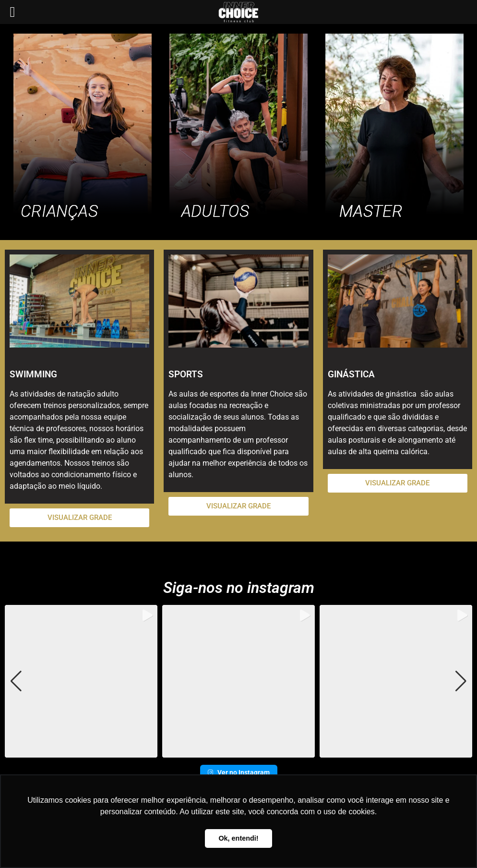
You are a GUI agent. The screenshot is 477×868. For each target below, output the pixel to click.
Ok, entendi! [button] (238, 838)
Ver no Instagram (239, 772)
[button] (238, 751)
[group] (81, 681)
